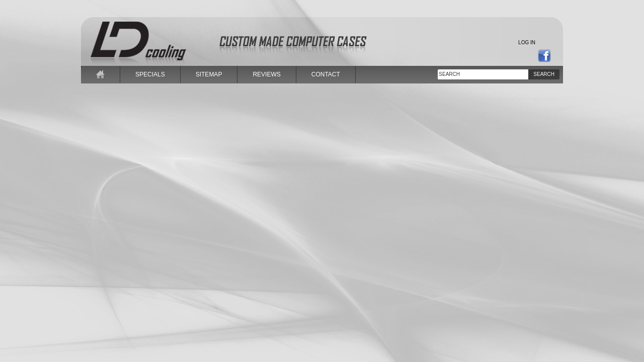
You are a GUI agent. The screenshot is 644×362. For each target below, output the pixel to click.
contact (326, 74)
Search (544, 74)
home (101, 74)
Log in (527, 42)
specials (150, 74)
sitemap (209, 74)
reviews (266, 74)
